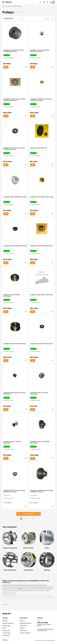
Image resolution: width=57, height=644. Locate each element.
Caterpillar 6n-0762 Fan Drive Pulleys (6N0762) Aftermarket (14, 491)
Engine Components (11, 6)
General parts (6, 631)
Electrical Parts (6, 626)
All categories (6, 635)
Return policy (23, 631)
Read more (5, 604)
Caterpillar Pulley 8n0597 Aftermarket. (15, 344)
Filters (4, 628)
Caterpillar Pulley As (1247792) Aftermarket (39, 393)
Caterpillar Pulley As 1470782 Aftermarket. (12, 442)
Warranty (22, 628)
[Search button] (46, 2)
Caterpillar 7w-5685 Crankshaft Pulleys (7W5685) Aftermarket (42, 491)
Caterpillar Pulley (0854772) (38, 148)
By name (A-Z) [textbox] (8, 18)
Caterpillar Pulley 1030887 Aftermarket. (15, 197)
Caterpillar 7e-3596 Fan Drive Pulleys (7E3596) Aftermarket (41, 100)
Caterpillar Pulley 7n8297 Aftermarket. (41, 295)
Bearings (5, 621)
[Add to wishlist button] (26, 67)
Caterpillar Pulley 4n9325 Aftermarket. (41, 246)
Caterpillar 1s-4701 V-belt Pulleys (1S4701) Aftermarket (40, 51)
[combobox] (14, 19)
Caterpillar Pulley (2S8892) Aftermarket (15, 246)
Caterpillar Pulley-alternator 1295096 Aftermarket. (14, 393)
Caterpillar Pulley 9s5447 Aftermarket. (41, 344)
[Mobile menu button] (3, 2)
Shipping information (26, 623)
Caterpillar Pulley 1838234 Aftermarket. (42, 197)
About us (22, 621)
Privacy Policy (24, 626)
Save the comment (9, 58)
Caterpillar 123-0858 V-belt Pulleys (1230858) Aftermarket (14, 51)
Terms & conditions (25, 633)
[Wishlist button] (49, 2)
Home (4, 6)
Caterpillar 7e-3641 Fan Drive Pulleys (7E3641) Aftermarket (14, 149)
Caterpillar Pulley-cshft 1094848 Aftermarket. (40, 442)
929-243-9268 (43, 623)
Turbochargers (6, 633)
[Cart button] (53, 2)
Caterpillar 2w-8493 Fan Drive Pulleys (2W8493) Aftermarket (14, 100)
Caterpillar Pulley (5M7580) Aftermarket (11, 295)
